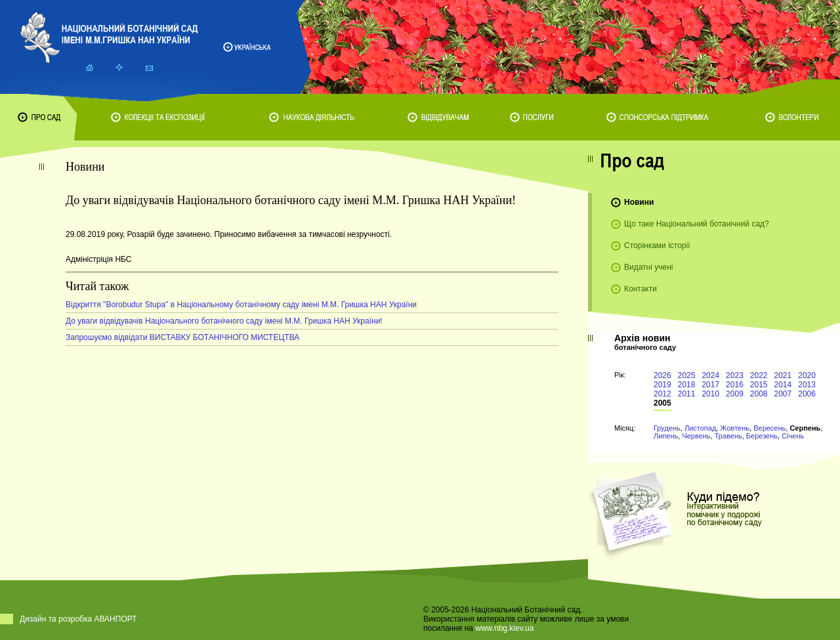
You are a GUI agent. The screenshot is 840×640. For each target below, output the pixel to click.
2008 (759, 394)
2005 (662, 403)
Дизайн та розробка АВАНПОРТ (78, 619)
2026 (662, 375)
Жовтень (735, 428)
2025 (687, 375)
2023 (735, 375)
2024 (710, 375)
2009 (735, 394)
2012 (662, 394)
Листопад (700, 428)
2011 (687, 394)
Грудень (667, 428)
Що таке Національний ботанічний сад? (697, 224)
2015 (759, 385)
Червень (696, 436)
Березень (762, 436)
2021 (783, 375)
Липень (666, 436)
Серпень (805, 428)
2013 (807, 385)
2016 (735, 385)
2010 (710, 394)
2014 (783, 385)
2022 (759, 375)
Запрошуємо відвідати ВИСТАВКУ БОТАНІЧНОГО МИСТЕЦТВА (182, 337)
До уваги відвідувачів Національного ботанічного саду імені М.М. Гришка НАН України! (224, 321)
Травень (728, 436)
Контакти (640, 289)
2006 (807, 394)
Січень (793, 436)
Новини (639, 202)
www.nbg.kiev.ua (504, 628)
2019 (662, 385)
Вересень (769, 428)
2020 (807, 375)
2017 (710, 385)
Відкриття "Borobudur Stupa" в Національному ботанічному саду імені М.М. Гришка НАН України (241, 305)
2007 (783, 394)
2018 (687, 385)
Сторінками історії (657, 245)
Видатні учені (648, 267)
